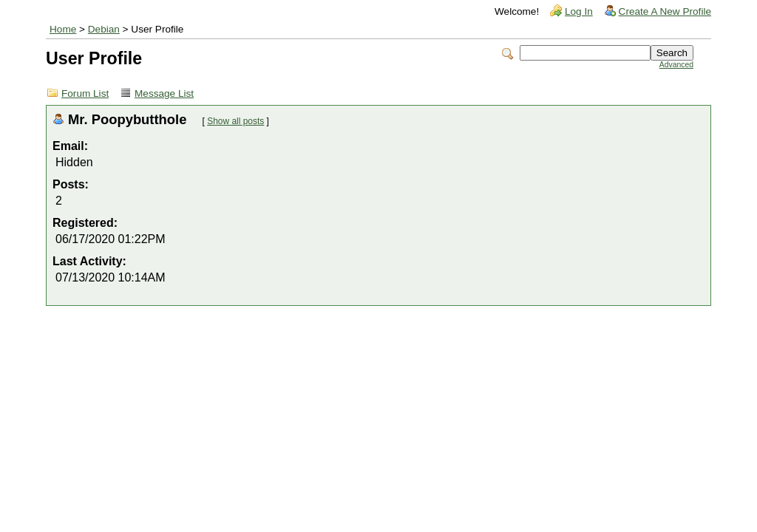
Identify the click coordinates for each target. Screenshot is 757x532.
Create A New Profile (665, 11)
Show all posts (235, 121)
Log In (579, 11)
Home (63, 29)
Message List (164, 93)
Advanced (676, 65)
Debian (104, 29)
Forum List (85, 93)
